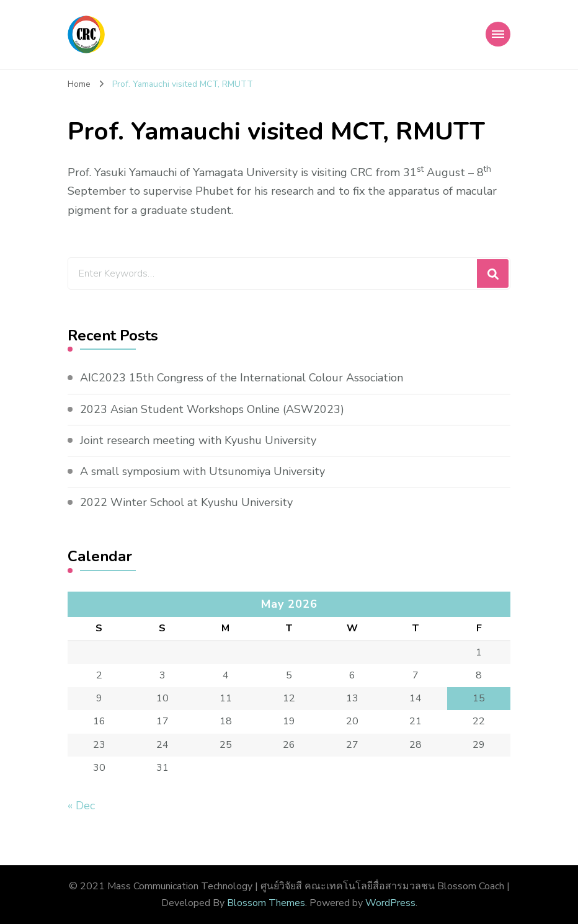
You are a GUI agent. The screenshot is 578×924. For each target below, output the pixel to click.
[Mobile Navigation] (498, 34)
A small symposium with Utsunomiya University (202, 471)
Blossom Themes (266, 903)
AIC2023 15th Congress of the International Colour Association (242, 378)
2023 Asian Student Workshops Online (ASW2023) (212, 409)
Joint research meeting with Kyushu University (198, 440)
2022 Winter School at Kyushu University (186, 502)
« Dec (81, 806)
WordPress (390, 903)
